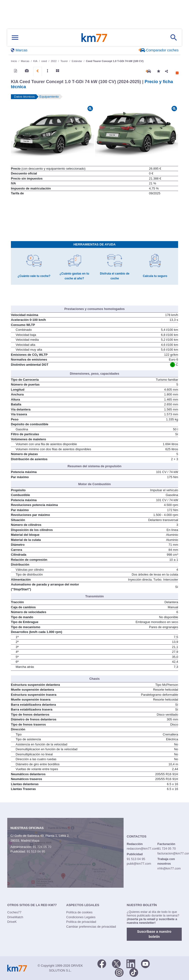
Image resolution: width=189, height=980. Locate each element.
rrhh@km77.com (169, 868)
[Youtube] (145, 963)
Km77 (94, 38)
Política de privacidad (81, 922)
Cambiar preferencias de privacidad (91, 927)
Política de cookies (79, 912)
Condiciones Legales (81, 917)
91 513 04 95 (36, 851)
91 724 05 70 (42, 847)
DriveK (12, 922)
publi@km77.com (139, 864)
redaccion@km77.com (142, 849)
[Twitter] (116, 963)
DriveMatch (15, 917)
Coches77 (14, 912)
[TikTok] (134, 972)
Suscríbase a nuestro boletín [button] (154, 934)
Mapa (35, 841)
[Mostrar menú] (15, 38)
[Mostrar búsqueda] (174, 38)
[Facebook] (102, 963)
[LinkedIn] (131, 963)
